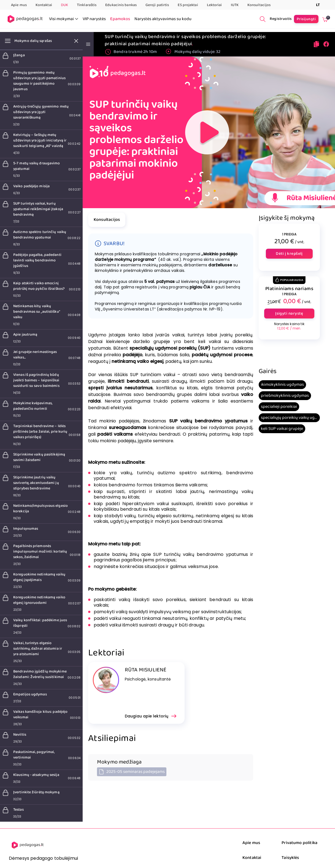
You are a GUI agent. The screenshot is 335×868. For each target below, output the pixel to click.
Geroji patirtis (157, 5)
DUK (64, 5)
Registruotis (281, 19)
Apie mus (19, 5)
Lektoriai (214, 5)
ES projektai (188, 5)
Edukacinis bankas (121, 5)
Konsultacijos (259, 5)
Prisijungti (306, 19)
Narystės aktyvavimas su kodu (163, 19)
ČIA (207, 287)
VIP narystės (94, 19)
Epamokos (120, 19)
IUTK (235, 5)
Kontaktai (44, 5)
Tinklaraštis (87, 5)
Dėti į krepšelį (289, 254)
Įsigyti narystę (289, 314)
